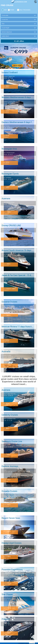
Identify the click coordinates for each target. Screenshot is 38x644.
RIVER (12, 10)
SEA (5, 10)
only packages (25, 10)
